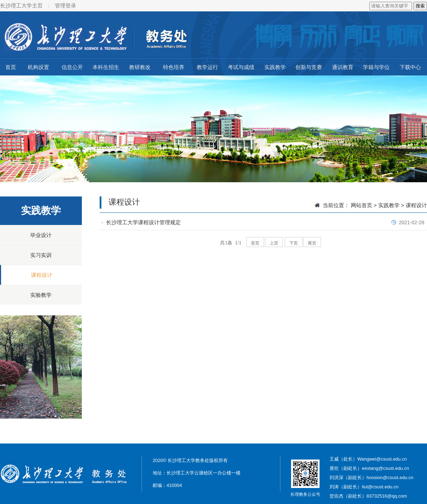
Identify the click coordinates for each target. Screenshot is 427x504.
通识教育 (343, 67)
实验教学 (41, 295)
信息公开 (72, 67)
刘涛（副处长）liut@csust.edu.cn (364, 487)
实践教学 (275, 67)
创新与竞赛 (309, 67)
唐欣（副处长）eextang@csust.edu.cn (369, 468)
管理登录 (65, 6)
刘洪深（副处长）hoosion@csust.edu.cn (371, 477)
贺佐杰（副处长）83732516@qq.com (368, 496)
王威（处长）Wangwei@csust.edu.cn (368, 459)
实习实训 (41, 255)
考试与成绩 (241, 67)
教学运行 (207, 67)
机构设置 (38, 67)
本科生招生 (106, 67)
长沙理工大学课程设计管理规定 (143, 222)
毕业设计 (41, 235)
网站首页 (362, 205)
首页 (11, 67)
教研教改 (140, 67)
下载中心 (410, 67)
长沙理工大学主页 (21, 6)
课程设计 (42, 275)
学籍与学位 (376, 67)
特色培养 (174, 67)
